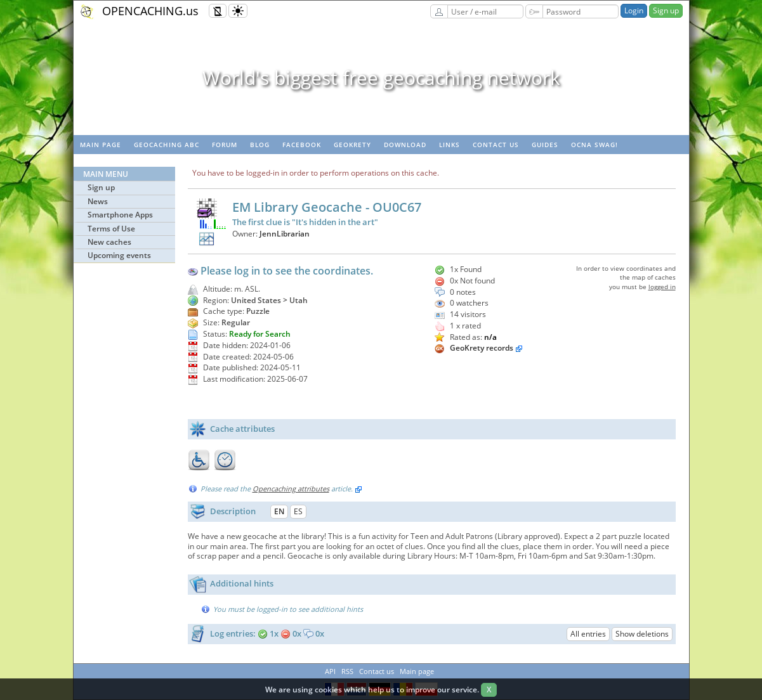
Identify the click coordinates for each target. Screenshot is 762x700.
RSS (347, 671)
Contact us (496, 145)
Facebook (302, 145)
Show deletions (642, 634)
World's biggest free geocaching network (381, 78)
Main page (101, 145)
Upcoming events (119, 255)
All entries (588, 634)
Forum (225, 145)
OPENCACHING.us (150, 11)
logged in (662, 287)
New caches (109, 242)
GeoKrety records (482, 348)
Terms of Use (111, 229)
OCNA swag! (594, 145)
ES (298, 511)
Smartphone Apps (120, 215)
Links (450, 145)
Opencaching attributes (291, 489)
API (330, 671)
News (98, 201)
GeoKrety (352, 145)
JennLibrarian (285, 234)
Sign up (666, 10)
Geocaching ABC (167, 145)
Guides (545, 145)
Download (405, 145)
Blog (260, 145)
